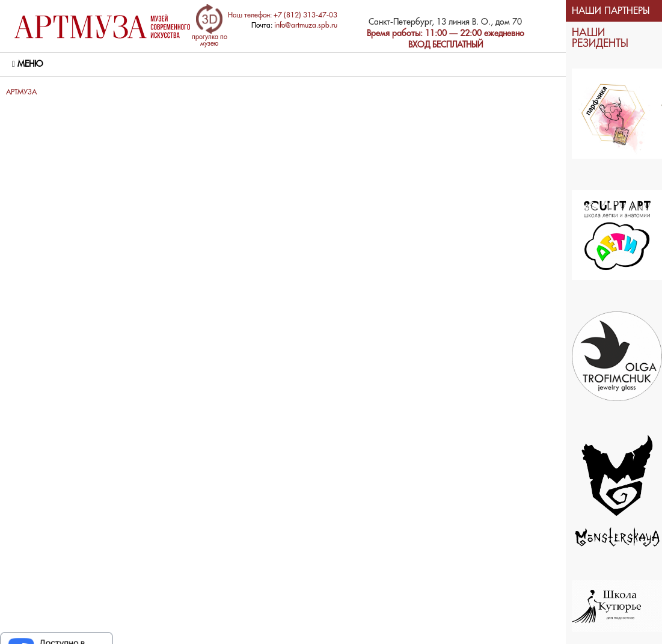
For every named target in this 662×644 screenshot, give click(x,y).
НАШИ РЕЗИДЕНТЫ (600, 38)
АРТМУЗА (21, 92)
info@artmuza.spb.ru (306, 26)
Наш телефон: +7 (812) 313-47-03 (283, 15)
